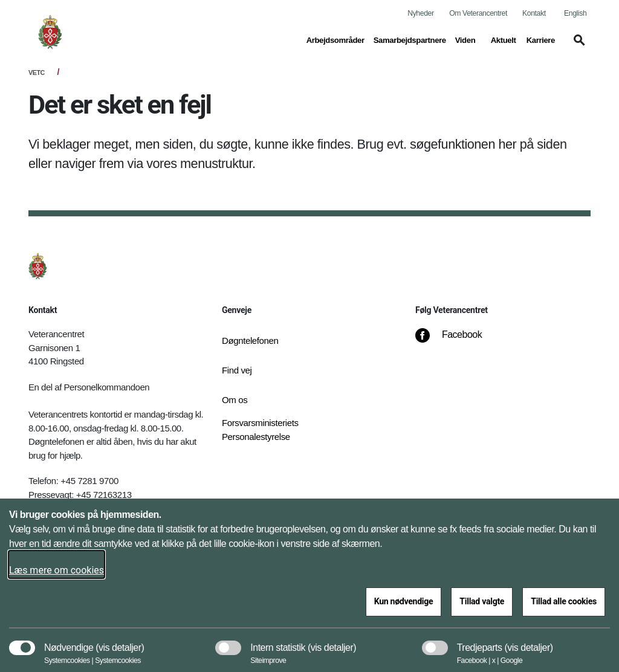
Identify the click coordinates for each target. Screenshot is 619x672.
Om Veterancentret (478, 13)
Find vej (237, 370)
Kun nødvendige (404, 601)
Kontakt (534, 13)
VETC (37, 73)
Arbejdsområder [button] (335, 39)
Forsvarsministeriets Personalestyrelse (260, 430)
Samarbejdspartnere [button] (410, 39)
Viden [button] (468, 39)
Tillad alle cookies (564, 601)
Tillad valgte (482, 601)
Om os (235, 400)
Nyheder (420, 13)
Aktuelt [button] (504, 39)
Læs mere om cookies (57, 570)
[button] (577, 46)
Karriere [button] (541, 39)
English (575, 13)
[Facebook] (457, 341)
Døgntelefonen (250, 341)
